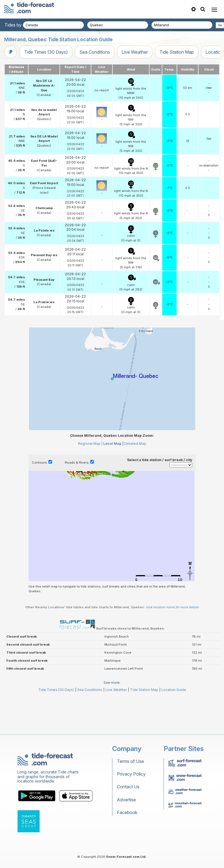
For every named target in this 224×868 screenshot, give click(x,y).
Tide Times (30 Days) (46, 52)
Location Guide (174, 690)
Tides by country (21, 25)
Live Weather (135, 52)
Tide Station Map (177, 52)
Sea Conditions (95, 52)
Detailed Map (135, 444)
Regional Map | (90, 444)
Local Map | (113, 444)
